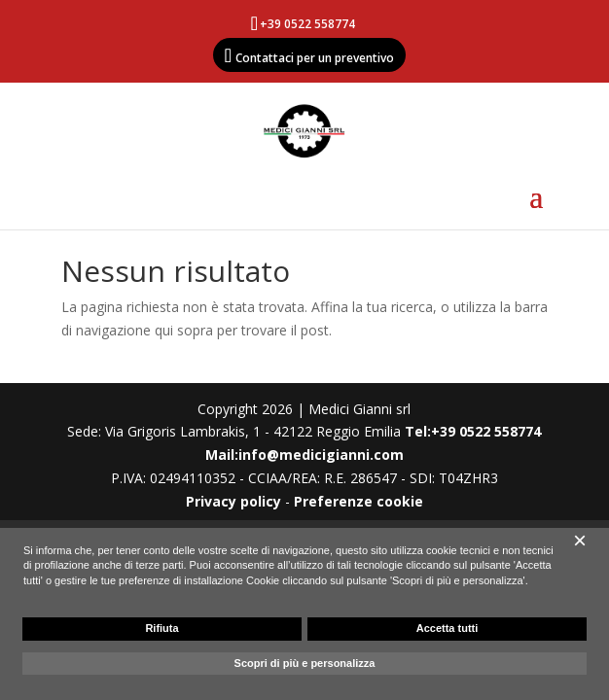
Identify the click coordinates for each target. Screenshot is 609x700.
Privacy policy (233, 501)
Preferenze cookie (358, 501)
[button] (580, 541)
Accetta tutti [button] (448, 628)
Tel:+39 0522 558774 (473, 431)
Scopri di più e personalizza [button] (305, 663)
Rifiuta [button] (161, 628)
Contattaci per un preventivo (315, 58)
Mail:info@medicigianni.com (304, 455)
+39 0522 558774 (307, 24)
